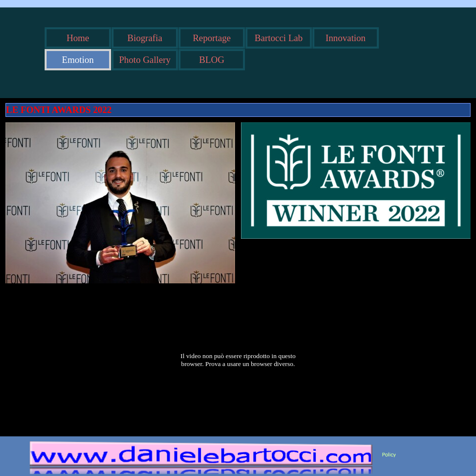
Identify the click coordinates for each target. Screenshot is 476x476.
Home (78, 38)
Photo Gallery (145, 60)
